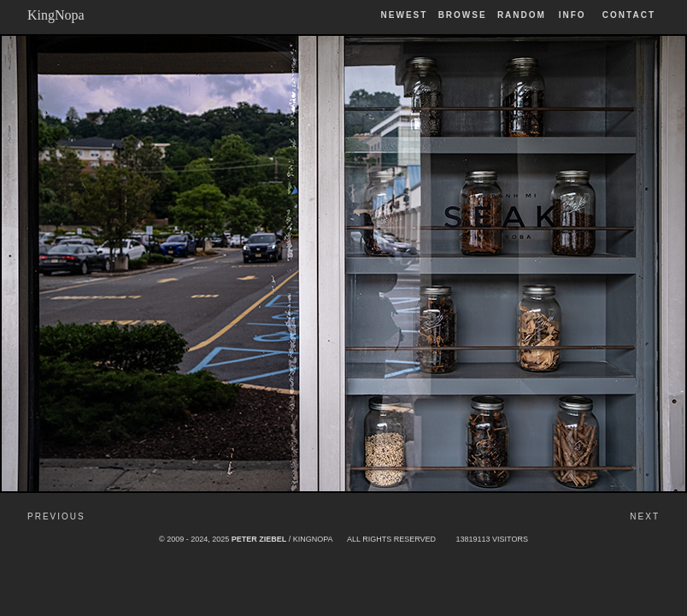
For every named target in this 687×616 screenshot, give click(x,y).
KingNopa (56, 15)
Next (645, 516)
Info (572, 15)
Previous (56, 516)
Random (524, 15)
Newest (405, 15)
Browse (463, 15)
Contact (629, 15)
